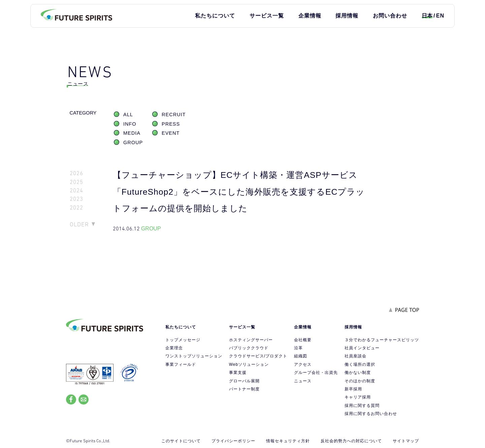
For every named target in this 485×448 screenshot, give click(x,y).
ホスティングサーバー (251, 340)
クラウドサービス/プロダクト (258, 356)
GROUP (133, 142)
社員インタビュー (362, 348)
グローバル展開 (244, 381)
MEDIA (132, 133)
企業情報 (310, 16)
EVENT (171, 133)
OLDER (79, 224)
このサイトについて (181, 441)
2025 (76, 182)
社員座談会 (355, 356)
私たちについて (215, 16)
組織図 (301, 356)
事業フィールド (181, 364)
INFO (130, 124)
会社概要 (303, 340)
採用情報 (347, 16)
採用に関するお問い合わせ (371, 414)
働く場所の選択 (360, 364)
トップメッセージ (183, 340)
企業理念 (174, 348)
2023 (76, 199)
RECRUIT (174, 115)
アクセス (303, 364)
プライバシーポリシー (233, 441)
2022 (76, 208)
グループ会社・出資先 (316, 373)
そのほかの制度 (360, 381)
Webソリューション (249, 364)
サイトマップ (406, 441)
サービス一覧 (267, 16)
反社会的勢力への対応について (351, 441)
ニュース (303, 381)
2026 (76, 173)
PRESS (171, 124)
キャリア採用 (358, 397)
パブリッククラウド (249, 348)
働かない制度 (358, 373)
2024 (76, 190)
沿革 (298, 348)
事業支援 (238, 373)
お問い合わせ (390, 16)
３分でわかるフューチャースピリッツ (382, 340)
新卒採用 (353, 389)
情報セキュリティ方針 (288, 441)
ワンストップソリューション (194, 356)
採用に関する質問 (362, 406)
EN (440, 16)
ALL (128, 115)
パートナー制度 (244, 389)
